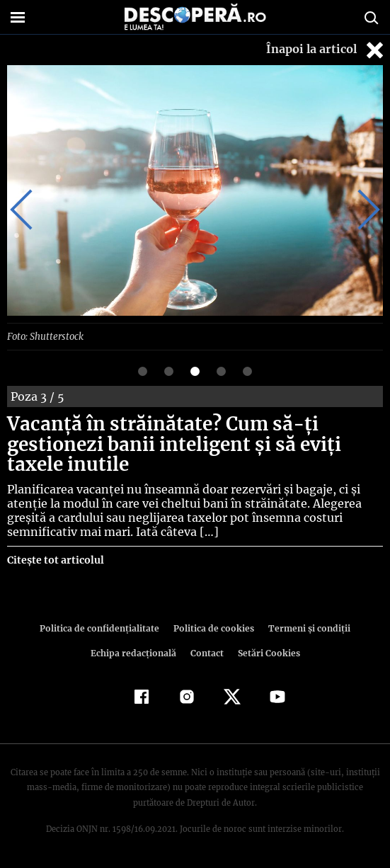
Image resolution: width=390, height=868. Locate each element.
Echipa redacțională (135, 652)
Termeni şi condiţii (305, 628)
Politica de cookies (213, 628)
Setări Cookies (268, 652)
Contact (207, 652)
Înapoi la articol (326, 50)
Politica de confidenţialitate (103, 628)
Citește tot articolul (55, 559)
